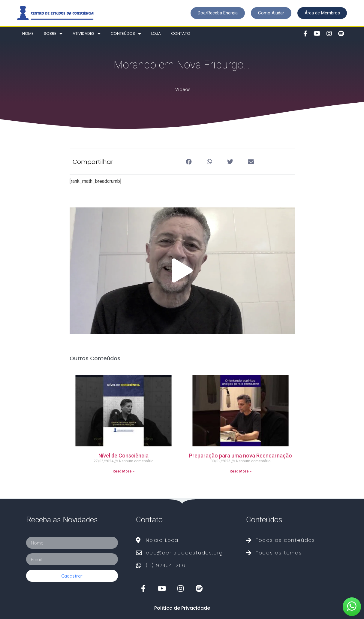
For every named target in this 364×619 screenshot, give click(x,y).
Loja (156, 33)
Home (28, 33)
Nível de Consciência (123, 456)
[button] (217, 13)
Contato (181, 33)
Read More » (123, 471)
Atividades (87, 34)
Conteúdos (126, 34)
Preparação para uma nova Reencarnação (241, 456)
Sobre (53, 34)
